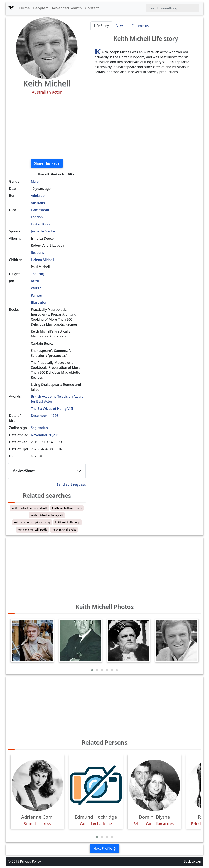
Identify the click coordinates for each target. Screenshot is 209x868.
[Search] (172, 8)
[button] (92, 670)
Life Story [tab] (101, 26)
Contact (92, 8)
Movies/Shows (24, 471)
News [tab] (120, 26)
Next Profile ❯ (104, 848)
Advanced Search (67, 8)
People (39, 8)
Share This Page (47, 163)
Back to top (192, 861)
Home (25, 8)
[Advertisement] (47, 127)
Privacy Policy (30, 861)
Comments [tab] (140, 26)
